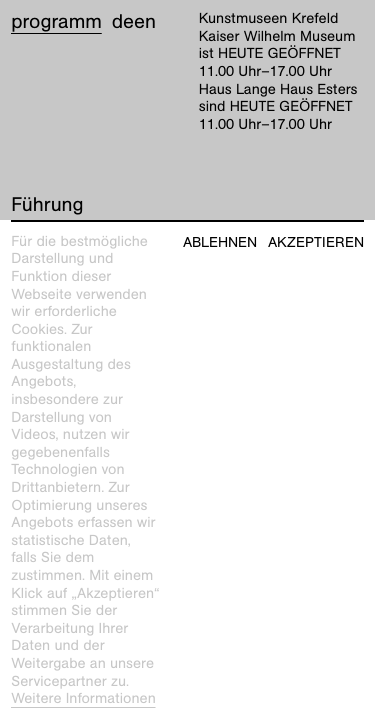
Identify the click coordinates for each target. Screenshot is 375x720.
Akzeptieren (316, 242)
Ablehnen (220, 242)
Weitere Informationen (83, 699)
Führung (47, 205)
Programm (56, 22)
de (123, 22)
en (145, 22)
